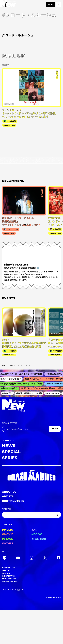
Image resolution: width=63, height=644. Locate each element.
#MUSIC (7, 530)
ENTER (55, 429)
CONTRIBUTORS (13, 501)
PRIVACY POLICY (10, 582)
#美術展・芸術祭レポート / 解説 (30, 393)
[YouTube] (18, 558)
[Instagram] (31, 558)
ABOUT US (9, 492)
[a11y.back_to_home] (8, 4)
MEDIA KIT (7, 573)
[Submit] (57, 515)
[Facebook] (58, 558)
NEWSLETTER (9, 423)
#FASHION (39, 539)
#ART (35, 530)
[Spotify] (5, 558)
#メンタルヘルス (53, 393)
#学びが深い (8, 393)
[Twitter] (45, 558)
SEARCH (6, 509)
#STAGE (7, 539)
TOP (4, 365)
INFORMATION (9, 576)
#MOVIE (8, 534)
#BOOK (37, 534)
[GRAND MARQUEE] (31, 475)
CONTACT (7, 570)
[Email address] (26, 429)
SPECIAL (11, 452)
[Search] (31, 515)
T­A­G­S (11, 365)
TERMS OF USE (9, 579)
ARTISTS (8, 496)
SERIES (10, 458)
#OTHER (8, 543)
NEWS (9, 446)
